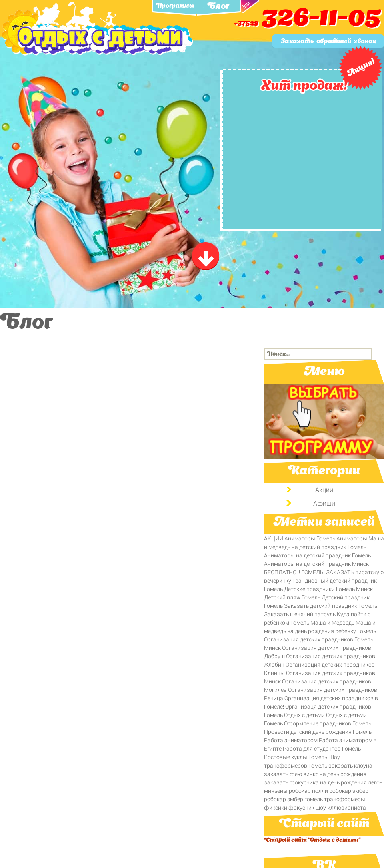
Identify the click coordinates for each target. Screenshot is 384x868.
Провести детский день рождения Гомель (318, 732)
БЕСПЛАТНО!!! (282, 572)
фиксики (276, 808)
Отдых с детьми (304, 715)
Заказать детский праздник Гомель (331, 606)
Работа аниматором (291, 740)
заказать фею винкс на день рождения (315, 774)
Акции (324, 490)
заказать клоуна (350, 766)
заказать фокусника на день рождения (315, 782)
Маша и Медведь (332, 623)
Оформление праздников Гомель (328, 723)
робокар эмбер (349, 791)
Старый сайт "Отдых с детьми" (312, 840)
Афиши (324, 503)
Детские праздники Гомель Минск (328, 589)
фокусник (301, 808)
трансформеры (345, 799)
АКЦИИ (274, 538)
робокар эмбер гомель (293, 799)
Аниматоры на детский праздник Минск (316, 564)
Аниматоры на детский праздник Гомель (317, 555)
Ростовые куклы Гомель (296, 757)
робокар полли (308, 791)
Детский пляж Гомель (292, 597)
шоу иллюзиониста (341, 808)
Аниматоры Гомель (310, 538)
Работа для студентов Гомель (322, 749)
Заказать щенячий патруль (300, 614)
